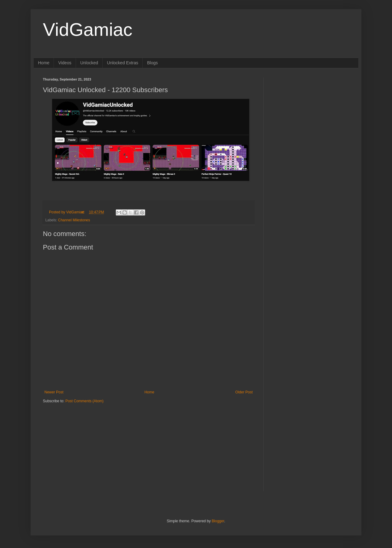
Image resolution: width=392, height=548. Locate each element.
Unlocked (89, 63)
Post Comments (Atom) (84, 401)
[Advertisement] (81, 442)
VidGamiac (88, 30)
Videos (65, 63)
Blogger (218, 521)
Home (44, 63)
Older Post (244, 392)
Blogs (152, 63)
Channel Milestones (74, 220)
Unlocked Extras (123, 63)
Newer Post (54, 392)
